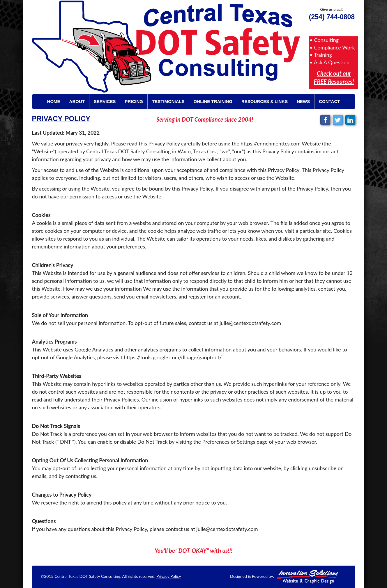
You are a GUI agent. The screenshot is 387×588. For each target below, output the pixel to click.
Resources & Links (265, 101)
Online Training (213, 101)
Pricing (134, 101)
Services (105, 101)
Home (54, 101)
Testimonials (168, 101)
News (303, 101)
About (77, 101)
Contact (329, 101)
